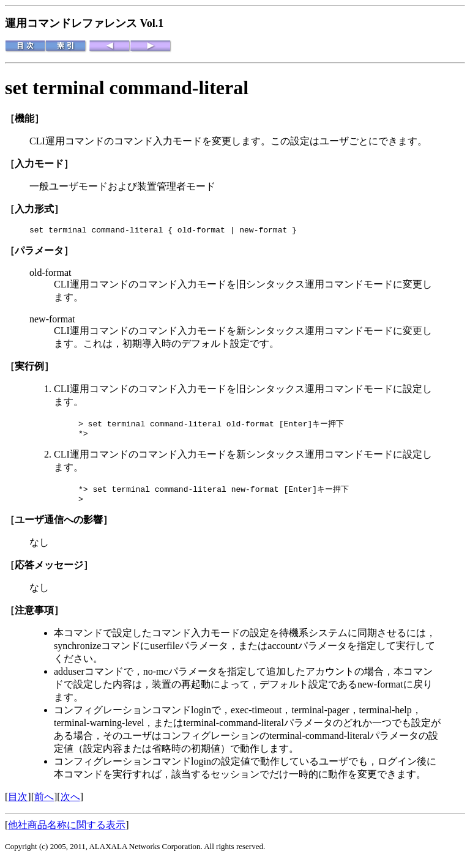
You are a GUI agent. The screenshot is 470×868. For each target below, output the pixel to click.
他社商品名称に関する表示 (67, 832)
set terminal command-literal (127, 87)
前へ (44, 803)
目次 (18, 803)
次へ (70, 803)
